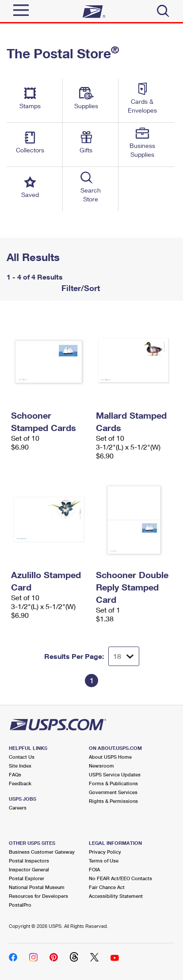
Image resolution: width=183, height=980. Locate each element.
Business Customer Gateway (42, 852)
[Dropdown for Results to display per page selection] (124, 656)
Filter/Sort (80, 288)
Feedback (20, 783)
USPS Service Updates (115, 774)
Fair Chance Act (107, 887)
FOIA (94, 869)
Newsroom (101, 766)
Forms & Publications (113, 783)
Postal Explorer (27, 878)
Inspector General (29, 869)
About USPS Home (110, 757)
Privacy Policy (105, 852)
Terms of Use (104, 861)
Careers (18, 808)
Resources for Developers (38, 896)
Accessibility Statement (116, 896)
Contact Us (22, 757)
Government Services (113, 792)
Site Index (20, 766)
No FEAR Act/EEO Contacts (120, 878)
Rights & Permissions (113, 801)
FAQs (15, 774)
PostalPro (20, 905)
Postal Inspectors (29, 861)
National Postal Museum (37, 887)
